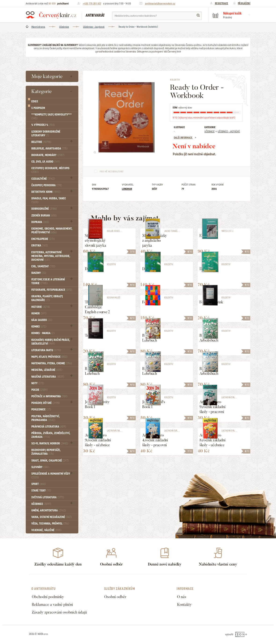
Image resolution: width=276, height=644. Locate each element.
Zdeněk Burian (44, 216)
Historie (41, 307)
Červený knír (51, 15)
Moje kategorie (47, 76)
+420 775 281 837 (92, 4)
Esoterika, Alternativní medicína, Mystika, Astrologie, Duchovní (51, 256)
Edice (35, 101)
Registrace (222, 3)
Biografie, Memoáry (48, 155)
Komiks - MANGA (43, 333)
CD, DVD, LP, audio (46, 162)
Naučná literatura (48, 377)
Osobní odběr (115, 597)
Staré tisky (41, 491)
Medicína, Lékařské (47, 370)
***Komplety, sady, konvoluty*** (51, 116)
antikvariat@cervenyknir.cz (160, 4)
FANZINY (39, 273)
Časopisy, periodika (47, 185)
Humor (39, 313)
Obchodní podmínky (48, 597)
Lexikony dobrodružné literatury (46, 134)
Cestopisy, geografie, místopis (50, 170)
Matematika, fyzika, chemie (52, 363)
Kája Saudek (42, 320)
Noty (38, 383)
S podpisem (38, 108)
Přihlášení (244, 3)
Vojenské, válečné (46, 530)
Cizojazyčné (43, 179)
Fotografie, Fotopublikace (52, 290)
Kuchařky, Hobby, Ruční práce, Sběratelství (51, 342)
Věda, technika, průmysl (50, 524)
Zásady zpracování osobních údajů (59, 612)
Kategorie (42, 91)
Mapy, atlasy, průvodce (49, 357)
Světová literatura (48, 497)
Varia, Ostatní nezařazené (51, 517)
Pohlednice (41, 409)
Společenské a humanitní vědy (51, 476)
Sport (38, 484)
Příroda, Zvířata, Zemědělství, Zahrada (51, 435)
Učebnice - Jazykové (94, 27)
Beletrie (41, 142)
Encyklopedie (43, 239)
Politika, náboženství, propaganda (45, 418)
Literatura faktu (46, 350)
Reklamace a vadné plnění (52, 605)
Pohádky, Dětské (45, 403)
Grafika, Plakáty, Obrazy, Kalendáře (47, 298)
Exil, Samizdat (43, 266)
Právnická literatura (49, 427)
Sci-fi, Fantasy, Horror (50, 443)
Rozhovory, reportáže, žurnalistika (46, 452)
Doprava (40, 222)
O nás (182, 597)
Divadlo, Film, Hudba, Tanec (49, 200)
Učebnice (64, 27)
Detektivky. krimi (46, 192)
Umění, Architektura (49, 510)
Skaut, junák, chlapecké (50, 461)
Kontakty (184, 605)
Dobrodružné (44, 209)
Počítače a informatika (49, 396)
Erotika (40, 246)
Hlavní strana (38, 27)
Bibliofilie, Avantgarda (49, 149)
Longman (127, 189)
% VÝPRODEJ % (43, 125)
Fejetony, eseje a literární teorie (48, 281)
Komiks (39, 327)
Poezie (39, 390)
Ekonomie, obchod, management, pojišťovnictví (52, 231)
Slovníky (40, 467)
